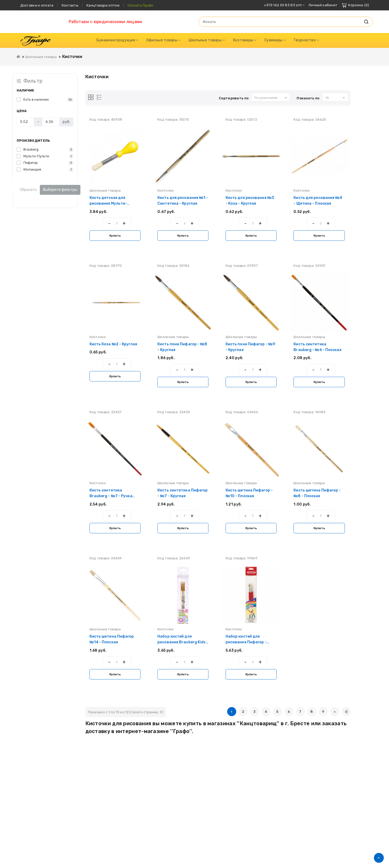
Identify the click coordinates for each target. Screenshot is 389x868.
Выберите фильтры (60, 190)
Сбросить (28, 190)
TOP (379, 858)
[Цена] (25, 122)
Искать (366, 22)
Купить (115, 236)
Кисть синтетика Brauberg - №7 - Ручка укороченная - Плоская (112, 496)
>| (346, 712)
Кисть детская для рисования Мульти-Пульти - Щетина (108, 203)
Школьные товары (41, 57)
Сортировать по (234, 98)
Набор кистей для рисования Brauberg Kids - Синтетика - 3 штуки (183, 642)
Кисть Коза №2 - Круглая (113, 344)
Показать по (308, 98)
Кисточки (72, 57)
